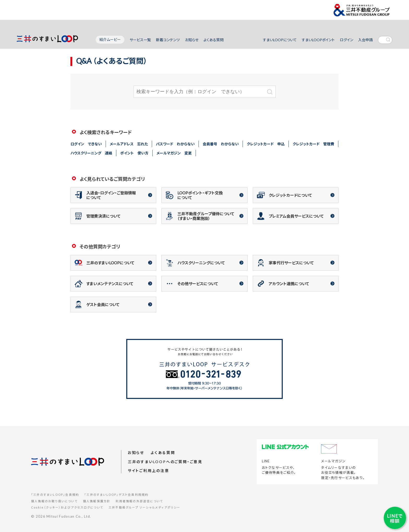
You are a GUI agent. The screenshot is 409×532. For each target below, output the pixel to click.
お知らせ (192, 40)
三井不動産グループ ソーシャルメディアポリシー (145, 507)
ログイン (347, 40)
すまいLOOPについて (280, 40)
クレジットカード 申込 (266, 144)
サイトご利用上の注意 (149, 471)
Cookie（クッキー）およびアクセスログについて (67, 507)
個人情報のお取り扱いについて (54, 501)
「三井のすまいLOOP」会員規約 (55, 495)
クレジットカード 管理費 (313, 144)
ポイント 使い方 (134, 153)
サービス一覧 (140, 40)
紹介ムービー (110, 40)
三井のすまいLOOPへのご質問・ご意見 (165, 462)
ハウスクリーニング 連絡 (91, 153)
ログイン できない (86, 144)
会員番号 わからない (221, 144)
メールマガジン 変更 (174, 153)
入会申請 (365, 40)
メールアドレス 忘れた (129, 144)
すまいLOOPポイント (318, 40)
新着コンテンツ (168, 40)
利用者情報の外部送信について (139, 501)
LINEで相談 (393, 517)
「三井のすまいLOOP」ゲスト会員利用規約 (116, 495)
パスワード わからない (175, 144)
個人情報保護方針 (97, 501)
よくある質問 (213, 40)
